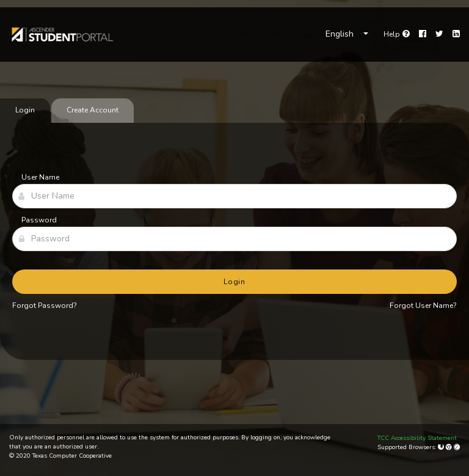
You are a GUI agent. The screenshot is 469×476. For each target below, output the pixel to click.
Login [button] (235, 282)
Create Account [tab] (93, 110)
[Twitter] (439, 34)
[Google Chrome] (450, 447)
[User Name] (234, 196)
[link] (62, 34)
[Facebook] (423, 34)
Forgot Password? (45, 306)
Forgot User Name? (423, 306)
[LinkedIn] (456, 34)
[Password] (234, 239)
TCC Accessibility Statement (417, 438)
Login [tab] (25, 110)
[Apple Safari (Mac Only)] (457, 447)
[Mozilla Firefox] (442, 447)
